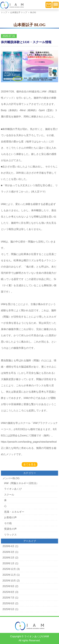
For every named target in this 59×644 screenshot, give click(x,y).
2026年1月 (9, 563)
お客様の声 (10, 517)
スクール (9, 495)
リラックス (10, 535)
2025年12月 (9, 569)
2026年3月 (9, 552)
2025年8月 (9, 592)
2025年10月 (9, 581)
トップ (4, 12)
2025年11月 (9, 575)
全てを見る (30, 464)
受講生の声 (10, 529)
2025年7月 (9, 598)
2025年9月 (9, 586)
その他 (8, 523)
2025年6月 (9, 603)
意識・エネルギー (14, 512)
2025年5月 (9, 609)
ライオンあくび (13, 489)
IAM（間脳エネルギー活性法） (21, 483)
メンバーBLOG (11, 478)
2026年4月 (9, 546)
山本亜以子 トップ (19, 12)
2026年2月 (9, 558)
